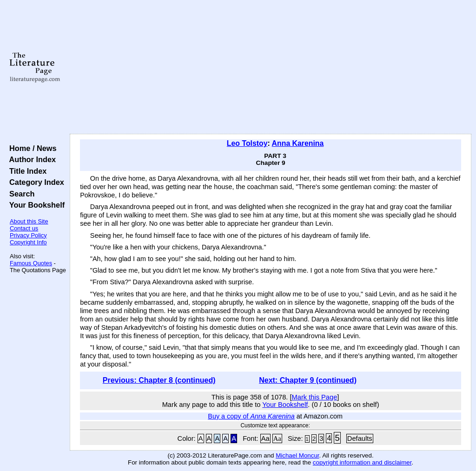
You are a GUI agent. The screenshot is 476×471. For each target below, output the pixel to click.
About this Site (29, 221)
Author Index (30, 159)
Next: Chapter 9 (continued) (308, 380)
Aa (265, 438)
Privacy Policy (28, 235)
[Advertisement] (271, 67)
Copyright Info (28, 242)
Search (20, 194)
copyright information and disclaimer (362, 462)
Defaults (360, 438)
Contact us (24, 228)
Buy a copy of (251, 416)
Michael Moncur (297, 455)
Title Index (26, 171)
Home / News (31, 148)
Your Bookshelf (35, 205)
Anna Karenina (298, 143)
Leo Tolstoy (247, 143)
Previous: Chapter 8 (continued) (159, 380)
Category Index (35, 182)
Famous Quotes (31, 263)
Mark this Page (315, 397)
